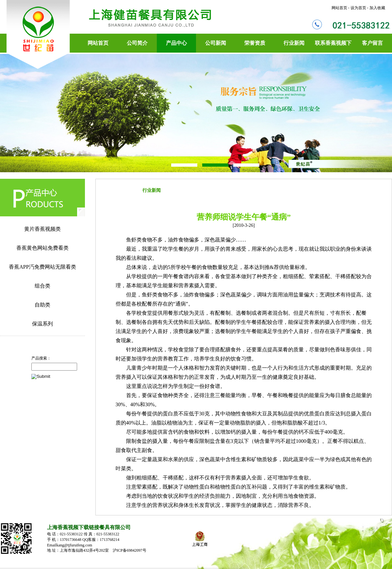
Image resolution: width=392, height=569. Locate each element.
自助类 (42, 305)
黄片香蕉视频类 (42, 229)
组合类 (42, 286)
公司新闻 (216, 43)
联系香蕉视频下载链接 (333, 46)
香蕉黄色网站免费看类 (42, 248)
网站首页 (98, 43)
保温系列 (42, 324)
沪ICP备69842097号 (130, 550)
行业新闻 (294, 43)
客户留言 (372, 43)
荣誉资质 (255, 43)
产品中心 (176, 43)
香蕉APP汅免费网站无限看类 (42, 267)
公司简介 (137, 43)
